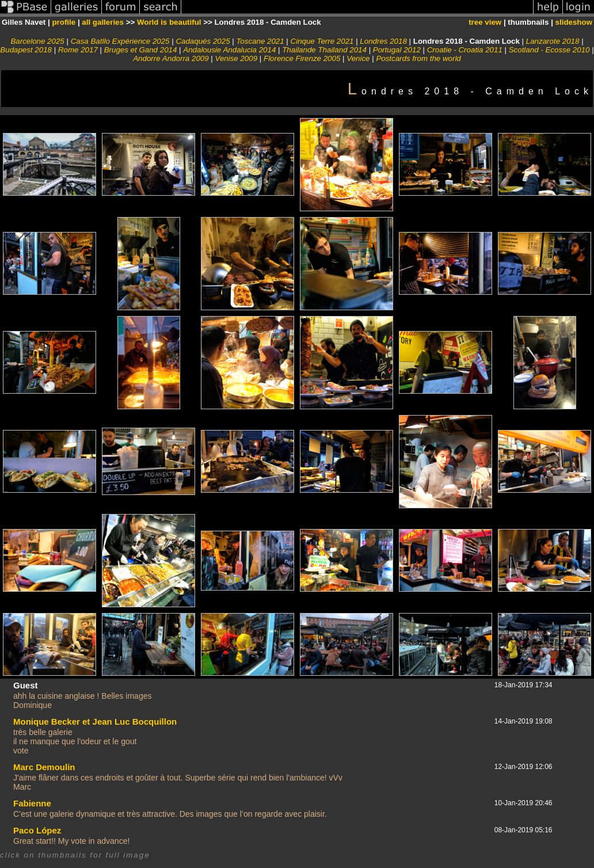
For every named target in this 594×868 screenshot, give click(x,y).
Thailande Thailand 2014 (324, 50)
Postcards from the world (418, 58)
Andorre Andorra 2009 (171, 58)
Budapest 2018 (26, 50)
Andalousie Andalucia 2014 (229, 50)
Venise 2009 (237, 58)
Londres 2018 (383, 41)
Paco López (37, 830)
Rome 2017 (78, 50)
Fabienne (32, 803)
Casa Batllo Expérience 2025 (120, 41)
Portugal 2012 (397, 50)
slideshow (574, 22)
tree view (485, 22)
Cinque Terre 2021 (322, 41)
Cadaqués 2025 (203, 41)
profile (64, 22)
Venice (358, 58)
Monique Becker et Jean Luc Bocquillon (95, 722)
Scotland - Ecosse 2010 (549, 50)
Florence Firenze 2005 (302, 58)
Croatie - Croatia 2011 (465, 50)
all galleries (103, 22)
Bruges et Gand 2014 (141, 50)
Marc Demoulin (44, 767)
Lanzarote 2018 (553, 41)
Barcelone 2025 (37, 41)
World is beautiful (169, 22)
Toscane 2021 (260, 41)
